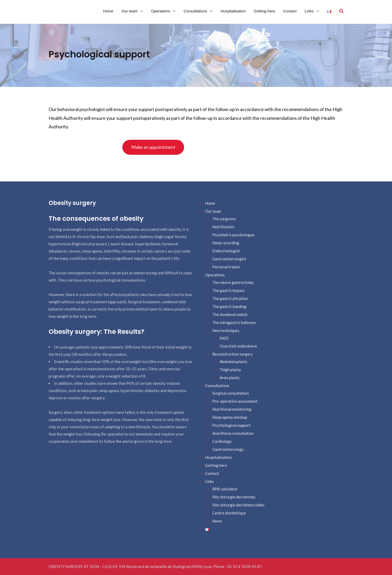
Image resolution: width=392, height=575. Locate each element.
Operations (161, 11)
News (217, 521)
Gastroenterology (228, 449)
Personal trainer (226, 267)
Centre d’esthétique (229, 513)
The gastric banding (229, 306)
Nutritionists (223, 227)
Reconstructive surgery (233, 354)
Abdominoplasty (233, 362)
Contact (290, 11)
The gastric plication (230, 298)
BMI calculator (225, 489)
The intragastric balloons (234, 322)
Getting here (265, 11)
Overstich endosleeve (238, 346)
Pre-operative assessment (235, 401)
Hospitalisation (233, 11)
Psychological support (232, 425)
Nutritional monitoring (232, 409)
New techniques (226, 330)
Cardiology (222, 441)
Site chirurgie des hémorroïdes (238, 505)
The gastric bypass (228, 290)
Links (310, 11)
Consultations (196, 11)
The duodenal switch (230, 314)
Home (108, 11)
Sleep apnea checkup (230, 417)
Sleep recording (226, 243)
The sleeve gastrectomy (233, 282)
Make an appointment (153, 147)
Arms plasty (230, 378)
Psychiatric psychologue (233, 235)
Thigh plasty (230, 370)
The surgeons (224, 219)
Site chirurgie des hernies (234, 497)
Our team (130, 11)
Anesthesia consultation (233, 433)
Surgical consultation (231, 393)
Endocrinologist (226, 251)
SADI (224, 338)
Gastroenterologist (229, 259)
